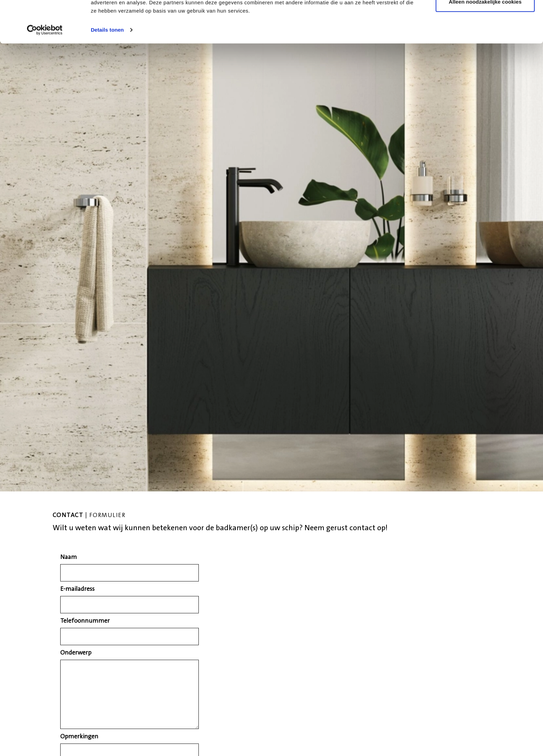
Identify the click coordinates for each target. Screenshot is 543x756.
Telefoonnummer (85, 621)
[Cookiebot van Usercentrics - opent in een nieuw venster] (45, 69)
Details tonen (107, 69)
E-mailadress (77, 589)
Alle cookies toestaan (485, 18)
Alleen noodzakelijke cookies (485, 41)
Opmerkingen (79, 737)
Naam (69, 558)
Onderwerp (76, 653)
